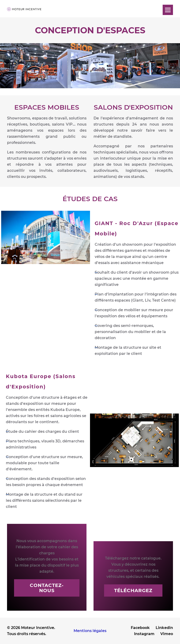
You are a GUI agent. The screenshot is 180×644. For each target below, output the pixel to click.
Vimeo (167, 634)
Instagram (144, 634)
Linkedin (164, 628)
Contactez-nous (47, 588)
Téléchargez (133, 590)
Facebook (140, 628)
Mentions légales (90, 631)
